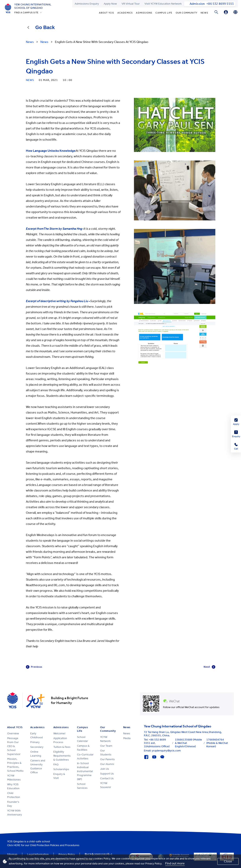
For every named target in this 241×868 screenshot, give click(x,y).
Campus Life (164, 13)
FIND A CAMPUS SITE (26, 13)
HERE (17, 845)
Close (228, 861)
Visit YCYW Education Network (163, 4)
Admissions (144, 13)
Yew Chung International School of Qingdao (33, 6)
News (204, 13)
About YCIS (107, 13)
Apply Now (110, 4)
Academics (125, 13)
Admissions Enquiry (87, 4)
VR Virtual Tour (131, 4)
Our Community (187, 13)
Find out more (175, 863)
